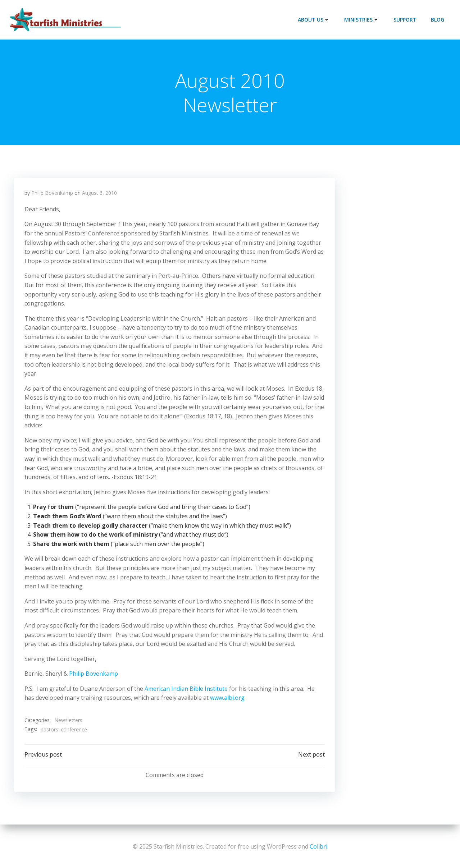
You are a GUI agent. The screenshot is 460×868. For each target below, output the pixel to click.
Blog (438, 20)
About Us (314, 20)
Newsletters (69, 721)
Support (405, 20)
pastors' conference (64, 730)
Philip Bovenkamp (53, 194)
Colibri (318, 846)
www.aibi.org (228, 698)
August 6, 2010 (100, 194)
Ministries (362, 20)
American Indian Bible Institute (186, 689)
